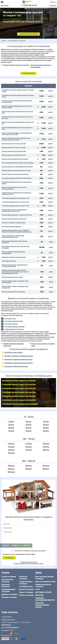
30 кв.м (11, 425)
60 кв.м (46, 428)
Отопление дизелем (11, 324)
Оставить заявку (28, 73)
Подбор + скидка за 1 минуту (16, 545)
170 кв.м (28, 450)
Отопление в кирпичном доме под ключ (18, 363)
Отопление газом (10, 318)
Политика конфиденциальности (45, 599)
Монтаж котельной (26, 589)
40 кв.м (46, 425)
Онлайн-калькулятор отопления (43, 586)
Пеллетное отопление (23, 578)
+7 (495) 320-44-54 (29, 5)
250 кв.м (28, 466)
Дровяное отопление (9, 594)
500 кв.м (46, 469)
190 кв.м (11, 453)
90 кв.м (46, 431)
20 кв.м (28, 422)
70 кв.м (11, 431)
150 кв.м (46, 447)
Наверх (53, 2)
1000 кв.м (11, 472)
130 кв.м (11, 447)
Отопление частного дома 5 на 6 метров (19, 381)
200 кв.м (11, 466)
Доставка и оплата (43, 592)
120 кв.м (46, 444)
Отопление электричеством (14, 321)
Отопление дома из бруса (13, 353)
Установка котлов (26, 587)
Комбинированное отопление (14, 329)
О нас (38, 589)
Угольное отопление (9, 597)
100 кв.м (11, 444)
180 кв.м (46, 450)
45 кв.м (11, 428)
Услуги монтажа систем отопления (16, 65)
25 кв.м (46, 422)
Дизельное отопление (6, 586)
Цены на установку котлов (45, 582)
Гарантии (39, 595)
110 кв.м (28, 444)
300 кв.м (46, 466)
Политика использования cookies (42, 605)
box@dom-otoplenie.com (8, 620)
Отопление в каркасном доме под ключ (18, 359)
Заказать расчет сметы (28, 34)
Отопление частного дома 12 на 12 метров (20, 404)
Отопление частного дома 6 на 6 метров (19, 388)
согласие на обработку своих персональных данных (29, 564)
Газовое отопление (9, 577)
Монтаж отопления (26, 595)
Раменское (5, 6)
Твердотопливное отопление (26, 583)
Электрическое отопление (7, 581)
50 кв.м (28, 428)
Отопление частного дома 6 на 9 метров (19, 396)
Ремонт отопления (26, 592)
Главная (4, 41)
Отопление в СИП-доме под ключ (16, 366)
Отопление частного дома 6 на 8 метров (19, 392)
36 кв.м (28, 425)
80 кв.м (28, 431)
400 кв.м (28, 469)
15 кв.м (11, 422)
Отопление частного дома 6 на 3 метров (19, 384)
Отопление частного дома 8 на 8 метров (19, 400)
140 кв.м (28, 447)
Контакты (53, 5)
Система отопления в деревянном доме (18, 356)
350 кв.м (11, 469)
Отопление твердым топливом (14, 327)
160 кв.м (11, 450)
